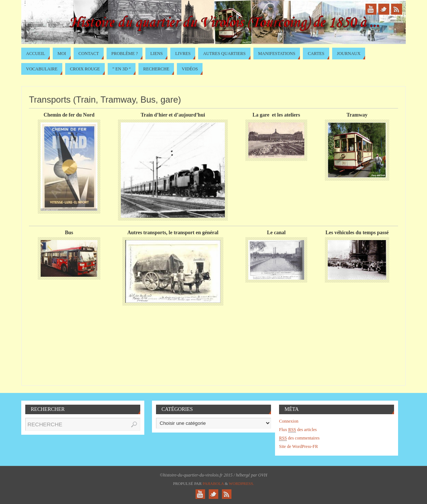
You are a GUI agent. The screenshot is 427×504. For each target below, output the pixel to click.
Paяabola (213, 483)
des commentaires (299, 438)
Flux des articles (298, 430)
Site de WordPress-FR (298, 446)
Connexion (289, 421)
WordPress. (242, 483)
